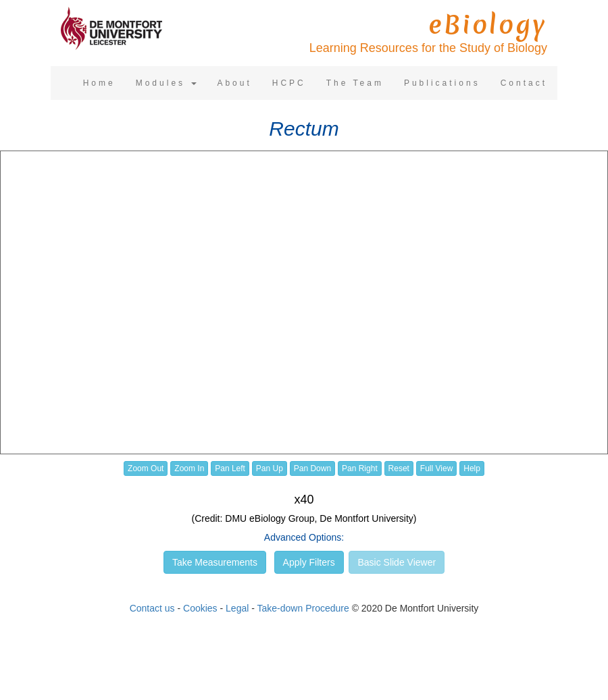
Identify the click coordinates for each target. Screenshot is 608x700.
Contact (524, 83)
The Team (355, 83)
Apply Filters (309, 562)
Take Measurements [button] (215, 562)
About (234, 83)
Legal (237, 608)
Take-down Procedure (303, 608)
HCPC (289, 83)
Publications (442, 83)
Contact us (152, 608)
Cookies (200, 608)
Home (99, 83)
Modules (167, 83)
